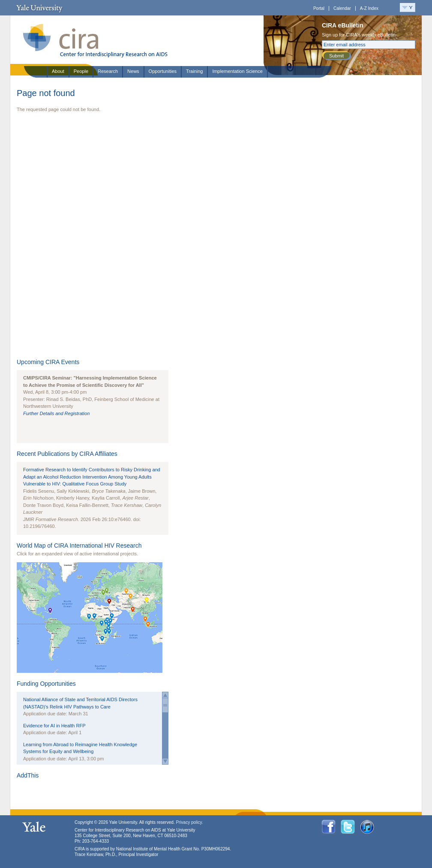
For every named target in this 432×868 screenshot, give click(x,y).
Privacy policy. (189, 822)
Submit (336, 56)
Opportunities (163, 71)
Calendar (342, 8)
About (58, 71)
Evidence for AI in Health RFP (54, 726)
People (81, 71)
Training (194, 71)
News (133, 71)
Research (108, 71)
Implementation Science (237, 71)
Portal (319, 8)
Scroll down (165, 761)
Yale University (39, 8)
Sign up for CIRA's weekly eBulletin (359, 35)
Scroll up (165, 695)
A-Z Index (369, 8)
